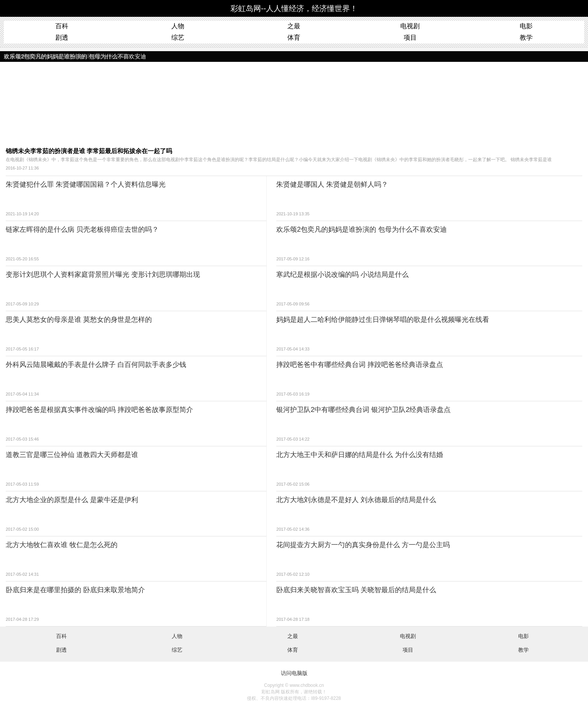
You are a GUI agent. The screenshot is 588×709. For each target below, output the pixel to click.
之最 (294, 26)
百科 (62, 26)
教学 (526, 38)
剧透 (62, 38)
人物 (178, 26)
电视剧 (410, 26)
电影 (526, 26)
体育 (294, 38)
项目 (410, 38)
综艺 (178, 38)
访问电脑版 (294, 673)
